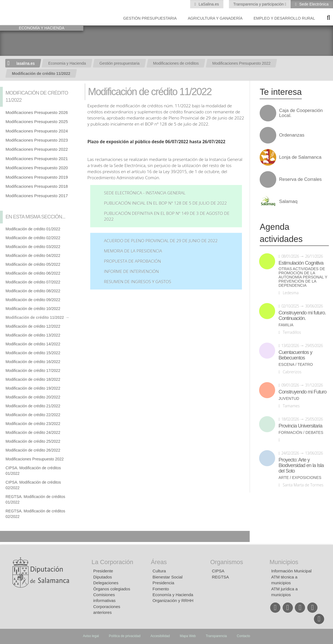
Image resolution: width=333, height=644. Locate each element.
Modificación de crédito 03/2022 (33, 247)
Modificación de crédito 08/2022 (33, 291)
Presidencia (163, 583)
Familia (286, 325)
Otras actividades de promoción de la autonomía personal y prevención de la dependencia (303, 277)
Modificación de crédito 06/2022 (33, 273)
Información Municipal (291, 571)
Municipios (284, 562)
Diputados (103, 577)
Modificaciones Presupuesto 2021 (37, 159)
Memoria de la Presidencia (133, 251)
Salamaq (288, 202)
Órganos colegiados (112, 589)
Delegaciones (106, 583)
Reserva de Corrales (300, 179)
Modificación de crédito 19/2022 (33, 388)
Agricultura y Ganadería (215, 18)
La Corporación (112, 562)
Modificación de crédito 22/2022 (33, 415)
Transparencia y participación (259, 4)
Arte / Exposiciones (300, 478)
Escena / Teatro (296, 365)
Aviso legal (91, 636)
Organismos (227, 562)
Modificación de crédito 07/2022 (33, 282)
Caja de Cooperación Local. (301, 113)
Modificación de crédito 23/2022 (33, 424)
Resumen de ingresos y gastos (138, 282)
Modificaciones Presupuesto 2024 (37, 131)
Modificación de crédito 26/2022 (33, 450)
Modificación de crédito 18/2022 (33, 379)
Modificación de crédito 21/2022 (33, 406)
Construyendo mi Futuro (302, 392)
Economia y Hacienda (67, 63)
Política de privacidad (125, 636)
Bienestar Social (167, 577)
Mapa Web (188, 636)
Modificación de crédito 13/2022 (33, 335)
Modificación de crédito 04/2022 (33, 255)
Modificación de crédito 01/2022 (33, 229)
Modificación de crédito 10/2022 (33, 309)
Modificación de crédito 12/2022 (33, 326)
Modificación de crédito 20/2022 (33, 397)
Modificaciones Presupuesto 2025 (37, 122)
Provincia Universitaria (300, 426)
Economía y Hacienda (173, 595)
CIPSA (218, 571)
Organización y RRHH (173, 600)
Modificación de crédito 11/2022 (41, 74)
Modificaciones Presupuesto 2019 (37, 177)
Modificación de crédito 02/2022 (33, 238)
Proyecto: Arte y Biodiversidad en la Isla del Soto (301, 465)
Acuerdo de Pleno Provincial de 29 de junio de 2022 (161, 241)
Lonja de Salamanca (300, 157)
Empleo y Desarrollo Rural (284, 18)
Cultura (159, 571)
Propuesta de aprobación (133, 261)
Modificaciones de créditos (176, 63)
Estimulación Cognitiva (301, 263)
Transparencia (216, 636)
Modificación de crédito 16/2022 (33, 362)
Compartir (7, 536)
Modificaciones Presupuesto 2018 (37, 186)
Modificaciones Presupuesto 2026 (37, 112)
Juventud (289, 399)
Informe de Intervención (131, 271)
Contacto (244, 636)
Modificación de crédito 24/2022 (33, 432)
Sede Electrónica (313, 4)
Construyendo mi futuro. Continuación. (302, 316)
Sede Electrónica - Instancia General (145, 193)
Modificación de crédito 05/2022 (33, 264)
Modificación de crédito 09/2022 (33, 300)
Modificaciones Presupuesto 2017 (37, 196)
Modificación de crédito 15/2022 (33, 353)
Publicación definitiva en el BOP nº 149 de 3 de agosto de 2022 (167, 216)
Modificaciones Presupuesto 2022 (241, 63)
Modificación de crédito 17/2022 (33, 371)
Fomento (161, 589)
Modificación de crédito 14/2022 (33, 344)
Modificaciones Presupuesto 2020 (37, 168)
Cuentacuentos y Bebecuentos (295, 355)
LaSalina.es (208, 4)
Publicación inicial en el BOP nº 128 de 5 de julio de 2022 (166, 203)
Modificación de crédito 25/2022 (33, 441)
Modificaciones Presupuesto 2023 (37, 140)
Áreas (159, 562)
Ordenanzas (292, 135)
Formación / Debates (301, 433)
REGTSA (220, 577)
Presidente (103, 571)
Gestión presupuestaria (150, 18)
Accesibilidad (160, 636)
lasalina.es (25, 63)
